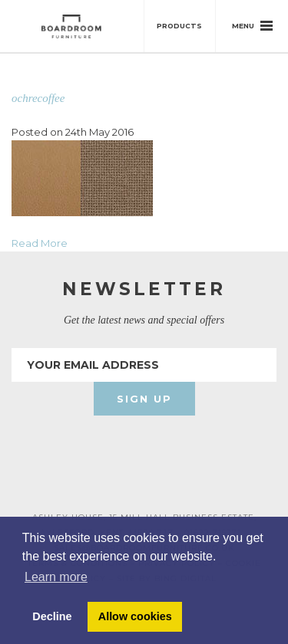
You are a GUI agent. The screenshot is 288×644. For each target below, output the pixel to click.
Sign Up (144, 399)
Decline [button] (52, 616)
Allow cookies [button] (135, 616)
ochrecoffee (38, 98)
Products (179, 26)
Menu (252, 26)
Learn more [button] (56, 577)
